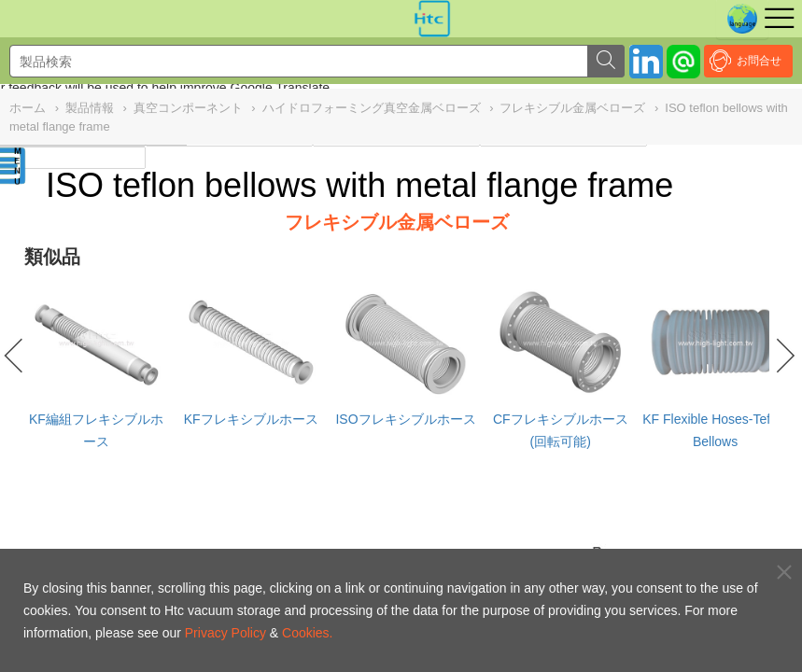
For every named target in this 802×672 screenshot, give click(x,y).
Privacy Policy (225, 633)
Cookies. (307, 633)
